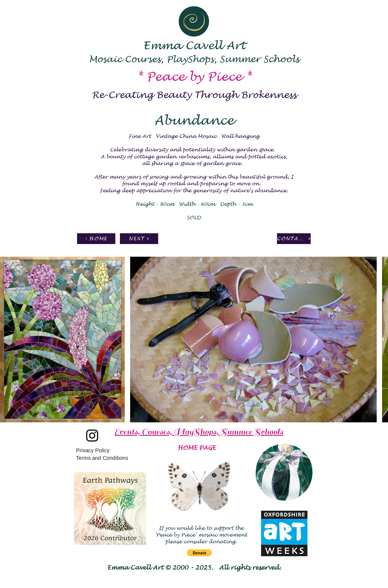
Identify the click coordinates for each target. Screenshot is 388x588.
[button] (199, 553)
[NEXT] (139, 239)
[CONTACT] (294, 239)
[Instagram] (92, 436)
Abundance (194, 121)
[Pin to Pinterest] (55, 241)
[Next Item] (381, 340)
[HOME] (96, 239)
